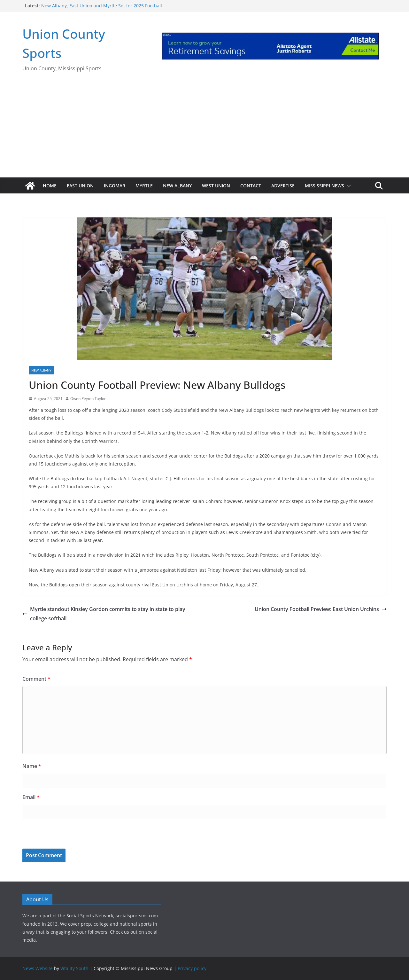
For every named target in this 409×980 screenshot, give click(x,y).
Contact (251, 186)
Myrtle (144, 186)
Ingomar (115, 186)
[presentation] (66, 835)
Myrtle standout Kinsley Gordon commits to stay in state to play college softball (104, 614)
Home (50, 186)
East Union (80, 186)
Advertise (283, 186)
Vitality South (74, 968)
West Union (216, 186)
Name (32, 766)
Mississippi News (324, 186)
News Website (38, 968)
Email (31, 797)
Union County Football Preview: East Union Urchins (321, 609)
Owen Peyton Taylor (88, 399)
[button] (348, 186)
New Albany (177, 186)
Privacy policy (192, 968)
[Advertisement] (204, 129)
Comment (36, 679)
